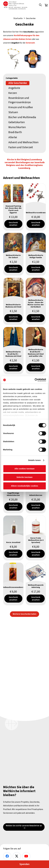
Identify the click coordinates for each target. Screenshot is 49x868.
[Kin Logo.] (15, 5)
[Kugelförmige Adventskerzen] (13, 492)
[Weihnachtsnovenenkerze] (13, 584)
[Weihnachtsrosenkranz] (36, 207)
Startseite (18, 18)
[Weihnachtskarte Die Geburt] (13, 254)
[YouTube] (26, 856)
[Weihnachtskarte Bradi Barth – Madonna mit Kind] (13, 351)
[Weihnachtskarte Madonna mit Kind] (13, 301)
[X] (17, 856)
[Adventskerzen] (36, 492)
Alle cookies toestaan (24, 469)
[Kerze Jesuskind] (13, 538)
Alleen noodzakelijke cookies (25, 486)
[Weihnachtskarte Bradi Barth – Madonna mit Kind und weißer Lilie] (36, 351)
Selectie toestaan (24, 477)
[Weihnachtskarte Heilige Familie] (36, 254)
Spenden (24, 864)
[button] (40, 5)
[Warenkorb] (46, 5)
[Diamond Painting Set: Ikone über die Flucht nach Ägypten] (13, 207)
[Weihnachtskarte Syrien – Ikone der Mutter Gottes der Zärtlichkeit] (36, 301)
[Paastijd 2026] (24, 58)
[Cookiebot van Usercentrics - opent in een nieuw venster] (35, 380)
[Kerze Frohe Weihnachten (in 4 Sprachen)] (36, 538)
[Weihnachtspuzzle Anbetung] (36, 584)
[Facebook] (7, 856)
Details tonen (34, 460)
